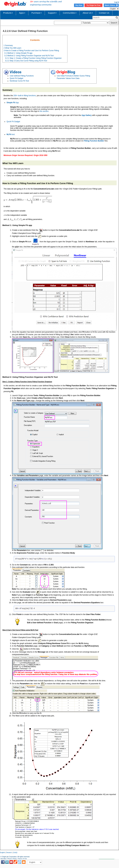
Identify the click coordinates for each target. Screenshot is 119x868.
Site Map (3, 859)
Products (8, 13)
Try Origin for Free (94, 5)
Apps (22, 13)
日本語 (15, 853)
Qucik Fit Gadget (13, 122)
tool (11, 134)
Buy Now (79, 5)
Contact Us (104, 13)
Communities (70, 13)
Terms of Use (22, 859)
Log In (117, 2)
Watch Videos (111, 5)
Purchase (37, 13)
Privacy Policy (12, 859)
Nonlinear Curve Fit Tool (19, 81)
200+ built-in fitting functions (25, 96)
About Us (88, 13)
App (13, 103)
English (2, 853)
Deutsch (9, 853)
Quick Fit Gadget (16, 78)
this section (44, 111)
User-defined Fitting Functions (22, 76)
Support (52, 13)
